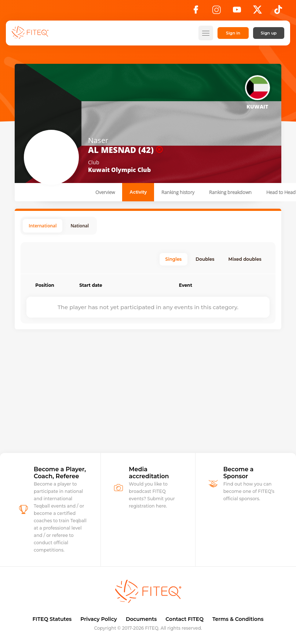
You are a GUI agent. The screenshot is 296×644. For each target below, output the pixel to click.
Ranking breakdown (230, 192)
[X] (257, 12)
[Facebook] (196, 12)
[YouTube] (237, 12)
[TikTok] (278, 12)
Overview (105, 192)
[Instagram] (216, 12)
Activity (138, 192)
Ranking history (178, 192)
